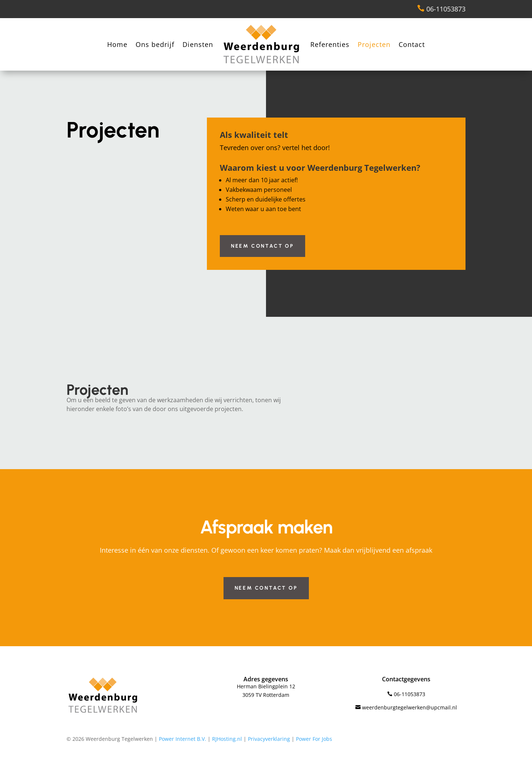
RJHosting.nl (227, 739)
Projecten (374, 44)
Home (117, 44)
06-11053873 (441, 9)
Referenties (330, 44)
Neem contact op (262, 246)
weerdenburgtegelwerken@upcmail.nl (406, 707)
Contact (412, 44)
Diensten (198, 44)
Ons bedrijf (155, 44)
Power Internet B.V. (183, 739)
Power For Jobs (314, 739)
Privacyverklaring (269, 739)
